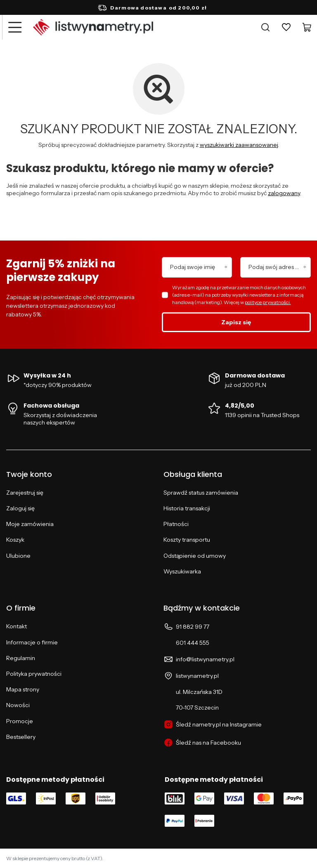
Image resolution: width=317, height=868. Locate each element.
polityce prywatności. (268, 302)
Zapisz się (236, 322)
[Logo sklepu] (93, 27)
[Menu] (14, 27)
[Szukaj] (265, 27)
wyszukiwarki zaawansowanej (239, 145)
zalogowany (284, 193)
